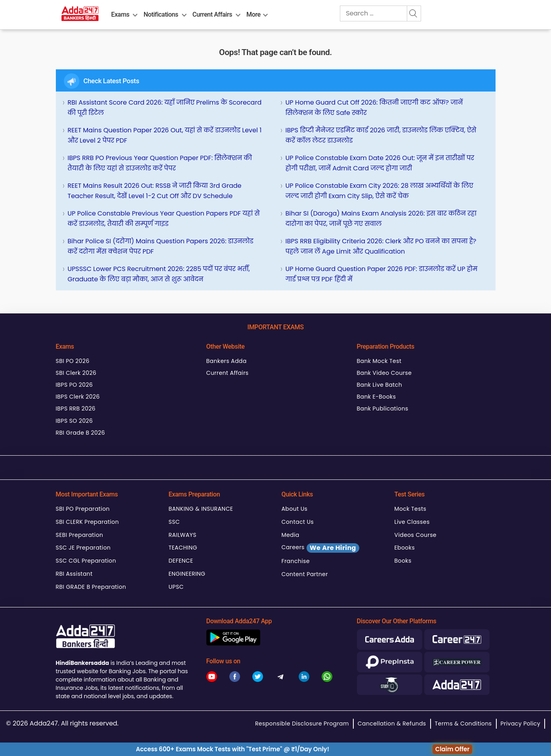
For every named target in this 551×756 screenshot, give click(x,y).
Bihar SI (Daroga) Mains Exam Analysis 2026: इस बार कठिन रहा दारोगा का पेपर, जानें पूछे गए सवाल (381, 219)
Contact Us (298, 522)
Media (291, 535)
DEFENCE (181, 561)
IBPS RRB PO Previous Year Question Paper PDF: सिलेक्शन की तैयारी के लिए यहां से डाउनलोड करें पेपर (160, 163)
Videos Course (416, 535)
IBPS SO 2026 (74, 421)
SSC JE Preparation (83, 548)
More (254, 14)
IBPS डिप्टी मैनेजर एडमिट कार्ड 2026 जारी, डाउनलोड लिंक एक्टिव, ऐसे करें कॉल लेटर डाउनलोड (381, 135)
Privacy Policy (520, 724)
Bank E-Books (377, 397)
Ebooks (405, 548)
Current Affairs (212, 14)
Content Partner (305, 574)
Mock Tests (411, 509)
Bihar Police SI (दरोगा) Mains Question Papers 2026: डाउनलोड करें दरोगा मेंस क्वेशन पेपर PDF (161, 246)
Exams (120, 14)
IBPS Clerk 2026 (78, 397)
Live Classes (412, 522)
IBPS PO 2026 (74, 385)
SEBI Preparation (80, 535)
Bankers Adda (227, 361)
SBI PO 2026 (73, 361)
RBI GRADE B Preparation (91, 587)
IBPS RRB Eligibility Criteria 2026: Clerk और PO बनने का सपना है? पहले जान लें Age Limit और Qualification (381, 246)
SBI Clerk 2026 (76, 373)
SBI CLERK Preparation (88, 522)
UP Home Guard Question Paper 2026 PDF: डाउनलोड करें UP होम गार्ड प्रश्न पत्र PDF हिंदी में (382, 274)
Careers (320, 548)
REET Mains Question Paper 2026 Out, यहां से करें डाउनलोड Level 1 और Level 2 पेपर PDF (165, 135)
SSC (174, 522)
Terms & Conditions (463, 724)
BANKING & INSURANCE (201, 509)
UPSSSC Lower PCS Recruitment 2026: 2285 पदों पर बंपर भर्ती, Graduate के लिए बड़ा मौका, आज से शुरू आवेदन (159, 274)
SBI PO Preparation (83, 509)
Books (403, 561)
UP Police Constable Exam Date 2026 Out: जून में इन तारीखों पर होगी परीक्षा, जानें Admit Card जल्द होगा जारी (380, 163)
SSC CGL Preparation (86, 561)
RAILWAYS (183, 535)
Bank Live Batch (380, 385)
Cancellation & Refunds (392, 724)
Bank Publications (383, 409)
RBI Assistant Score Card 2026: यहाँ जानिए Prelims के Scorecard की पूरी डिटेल (165, 108)
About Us (295, 509)
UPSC (176, 587)
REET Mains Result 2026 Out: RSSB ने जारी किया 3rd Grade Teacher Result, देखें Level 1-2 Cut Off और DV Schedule (155, 191)
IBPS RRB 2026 (76, 409)
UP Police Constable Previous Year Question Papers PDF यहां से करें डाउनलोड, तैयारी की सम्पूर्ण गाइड (164, 219)
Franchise (296, 561)
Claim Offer (453, 749)
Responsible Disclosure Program (302, 724)
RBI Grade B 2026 (81, 433)
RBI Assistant (74, 574)
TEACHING (183, 548)
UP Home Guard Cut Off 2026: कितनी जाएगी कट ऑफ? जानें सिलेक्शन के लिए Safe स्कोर (374, 108)
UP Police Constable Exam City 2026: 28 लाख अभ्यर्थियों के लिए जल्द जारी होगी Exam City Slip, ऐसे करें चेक (379, 191)
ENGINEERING (187, 574)
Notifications (161, 14)
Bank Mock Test (379, 361)
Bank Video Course (384, 373)
